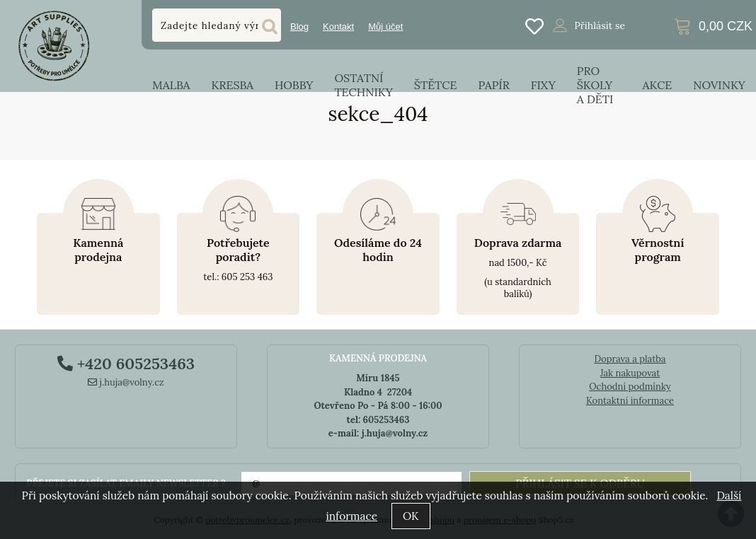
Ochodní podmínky (630, 387)
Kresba (232, 85)
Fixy (543, 85)
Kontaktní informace (630, 401)
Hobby (294, 85)
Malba (171, 85)
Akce (658, 85)
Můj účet (385, 27)
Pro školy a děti (595, 85)
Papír (494, 85)
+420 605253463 (126, 364)
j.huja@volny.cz (126, 382)
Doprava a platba (630, 359)
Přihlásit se (600, 25)
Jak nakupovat (630, 373)
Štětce (436, 85)
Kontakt (338, 27)
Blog (299, 27)
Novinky (719, 85)
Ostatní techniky (363, 85)
